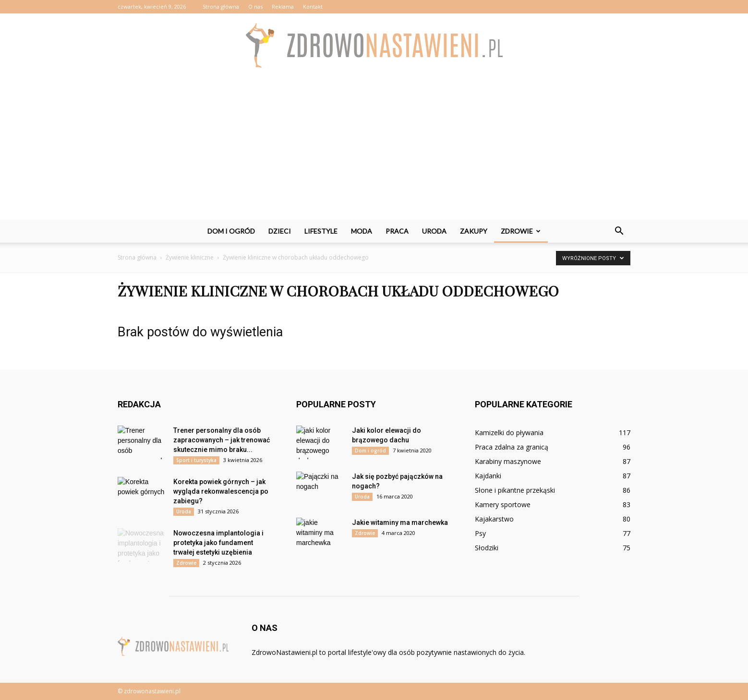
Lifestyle (321, 231)
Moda (362, 231)
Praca (397, 231)
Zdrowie (521, 231)
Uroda (434, 231)
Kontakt (313, 6)
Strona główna (221, 6)
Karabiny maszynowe (508, 461)
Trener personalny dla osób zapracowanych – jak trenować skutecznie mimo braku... (222, 440)
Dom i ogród (231, 231)
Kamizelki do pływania (509, 433)
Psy (480, 533)
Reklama (283, 6)
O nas (255, 6)
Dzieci (280, 231)
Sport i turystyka (196, 460)
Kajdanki (488, 476)
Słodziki (487, 548)
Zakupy (474, 231)
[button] (619, 231)
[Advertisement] (374, 148)
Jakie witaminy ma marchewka (400, 522)
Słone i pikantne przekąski (515, 490)
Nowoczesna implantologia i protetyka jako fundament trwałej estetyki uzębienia (218, 543)
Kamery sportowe (503, 504)
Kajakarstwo (494, 519)
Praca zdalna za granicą (512, 447)
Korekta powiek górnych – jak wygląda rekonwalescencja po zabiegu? (221, 491)
